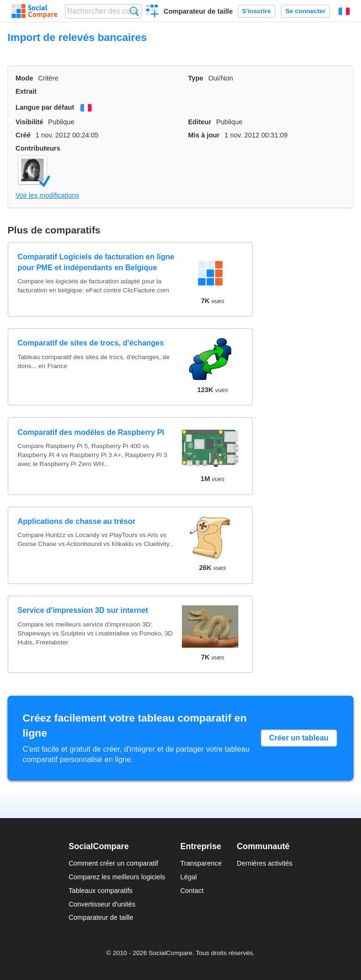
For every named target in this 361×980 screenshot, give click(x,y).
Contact (192, 891)
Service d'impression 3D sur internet (83, 610)
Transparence (201, 863)
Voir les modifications (47, 195)
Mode (24, 78)
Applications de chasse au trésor (76, 521)
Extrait (26, 91)
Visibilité (29, 122)
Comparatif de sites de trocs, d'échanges (90, 343)
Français (344, 11)
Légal (188, 877)
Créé (23, 135)
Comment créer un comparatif (113, 863)
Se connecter (305, 11)
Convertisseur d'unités (102, 904)
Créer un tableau (299, 738)
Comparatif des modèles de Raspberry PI (91, 432)
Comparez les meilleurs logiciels (117, 877)
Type (196, 78)
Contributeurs (38, 148)
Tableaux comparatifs (101, 891)
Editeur (200, 122)
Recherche (134, 11)
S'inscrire (256, 11)
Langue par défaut (45, 107)
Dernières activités (265, 863)
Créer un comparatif (153, 12)
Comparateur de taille (198, 11)
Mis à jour (204, 135)
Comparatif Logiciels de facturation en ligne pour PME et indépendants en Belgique (96, 262)
